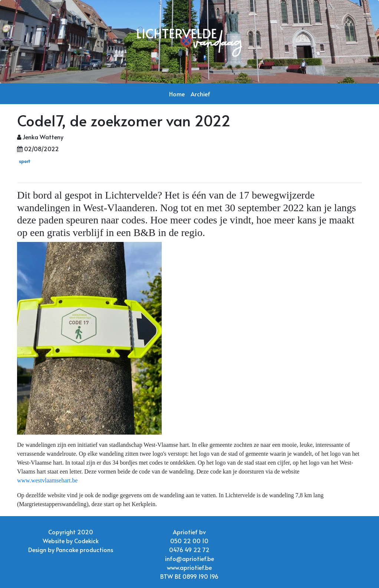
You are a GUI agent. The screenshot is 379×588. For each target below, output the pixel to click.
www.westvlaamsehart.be (47, 480)
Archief (200, 94)
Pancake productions (85, 549)
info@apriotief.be (189, 558)
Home (177, 94)
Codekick (86, 541)
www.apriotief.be (189, 567)
